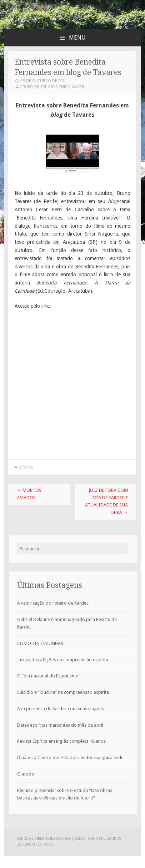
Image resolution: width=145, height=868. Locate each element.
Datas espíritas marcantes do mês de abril (60, 725)
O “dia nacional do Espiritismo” (49, 676)
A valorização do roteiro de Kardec (53, 603)
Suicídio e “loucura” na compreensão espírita (63, 692)
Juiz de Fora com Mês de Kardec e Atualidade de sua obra (106, 501)
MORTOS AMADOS (29, 494)
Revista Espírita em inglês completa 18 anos (61, 741)
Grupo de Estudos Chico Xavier (52, 87)
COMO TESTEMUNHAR (40, 643)
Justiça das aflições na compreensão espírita (63, 660)
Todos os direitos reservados (44, 839)
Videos (26, 468)
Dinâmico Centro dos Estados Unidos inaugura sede (70, 758)
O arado (26, 774)
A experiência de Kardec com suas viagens (61, 709)
